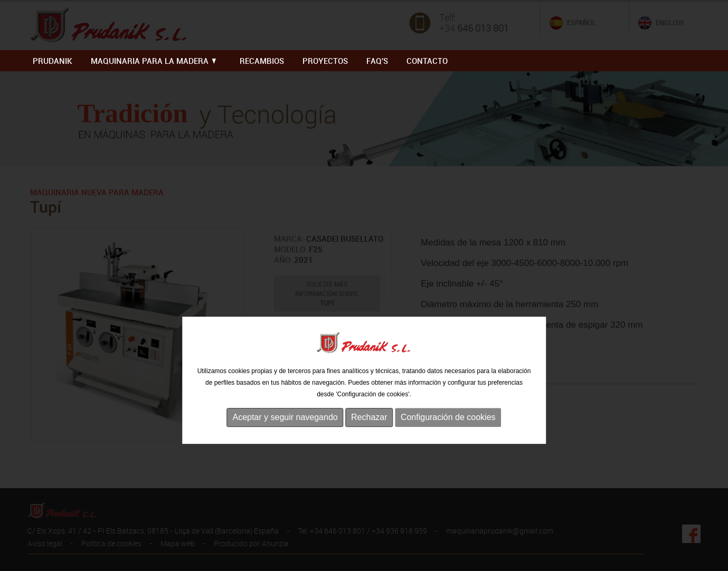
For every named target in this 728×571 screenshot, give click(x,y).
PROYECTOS (325, 61)
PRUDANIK (53, 61)
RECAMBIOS (262, 61)
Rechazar (369, 437)
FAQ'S (377, 61)
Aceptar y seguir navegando (285, 437)
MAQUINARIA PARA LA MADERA (153, 61)
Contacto (427, 61)
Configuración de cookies (448, 437)
